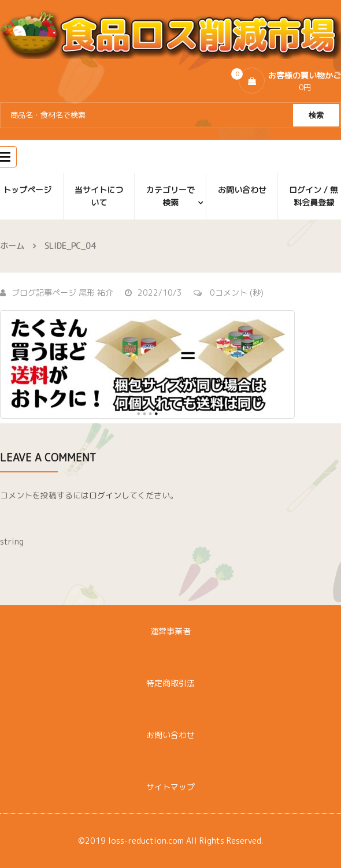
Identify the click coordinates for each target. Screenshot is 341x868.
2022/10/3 (153, 293)
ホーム (12, 246)
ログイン (105, 495)
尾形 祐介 (96, 293)
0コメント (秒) (229, 293)
